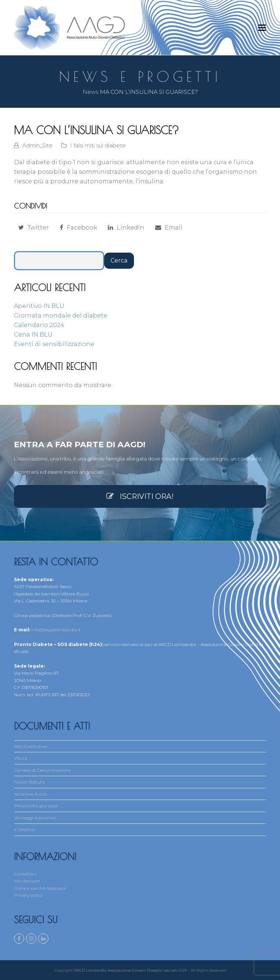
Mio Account (27, 881)
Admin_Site (37, 146)
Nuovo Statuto (29, 782)
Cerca (119, 260)
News (90, 92)
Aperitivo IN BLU (39, 306)
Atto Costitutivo (30, 746)
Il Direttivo (25, 829)
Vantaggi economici (35, 818)
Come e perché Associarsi (40, 888)
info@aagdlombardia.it (56, 630)
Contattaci (25, 874)
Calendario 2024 (39, 325)
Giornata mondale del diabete (61, 315)
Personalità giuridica (36, 806)
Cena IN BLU (33, 335)
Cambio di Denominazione (42, 770)
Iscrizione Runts (31, 794)
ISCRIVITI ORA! (140, 496)
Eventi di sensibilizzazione (54, 344)
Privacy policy (28, 895)
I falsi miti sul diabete (98, 146)
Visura (21, 758)
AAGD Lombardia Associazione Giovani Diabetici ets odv (126, 970)
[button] (262, 28)
